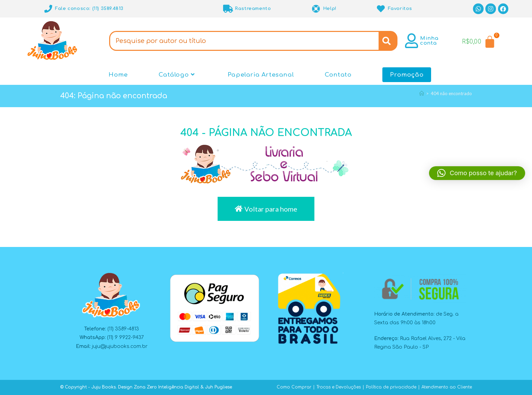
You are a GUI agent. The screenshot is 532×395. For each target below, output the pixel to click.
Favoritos (400, 9)
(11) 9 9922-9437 (125, 337)
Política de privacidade (391, 387)
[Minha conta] (412, 41)
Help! (330, 9)
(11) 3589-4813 (123, 329)
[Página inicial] (422, 93)
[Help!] (316, 9)
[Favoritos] (381, 9)
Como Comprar (294, 387)
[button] (477, 173)
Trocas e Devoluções (339, 387)
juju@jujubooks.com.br (120, 346)
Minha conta (429, 41)
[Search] (388, 41)
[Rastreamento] (228, 9)
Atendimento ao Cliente (447, 387)
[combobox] (244, 41)
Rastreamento (253, 9)
